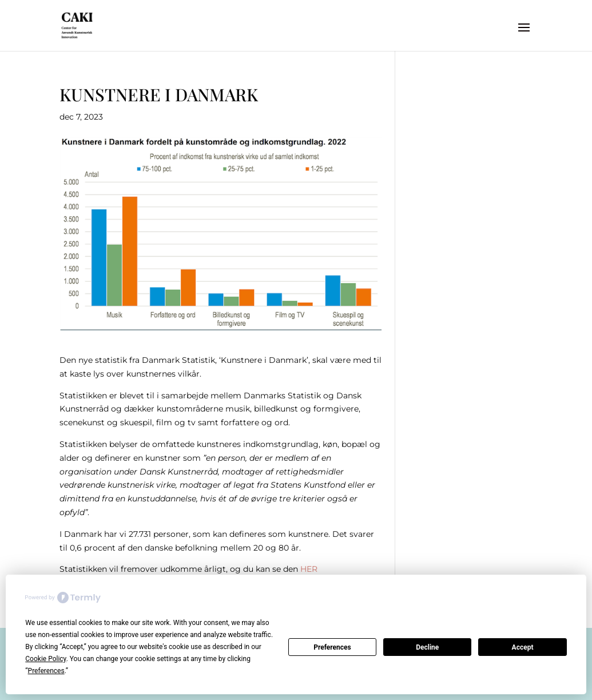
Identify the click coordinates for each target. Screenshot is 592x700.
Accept (523, 647)
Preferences (332, 647)
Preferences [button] (46, 671)
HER (309, 569)
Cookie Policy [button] (45, 659)
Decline (427, 647)
